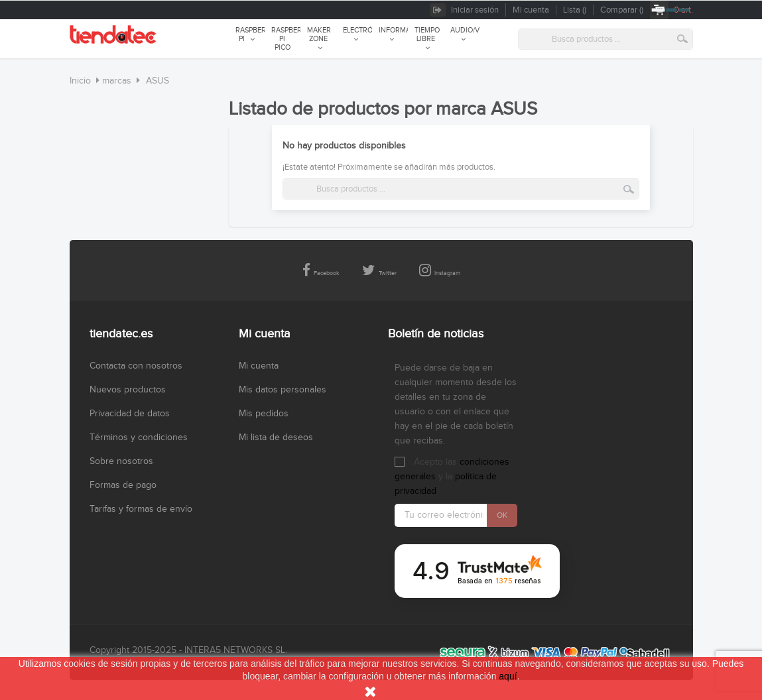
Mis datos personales (283, 390)
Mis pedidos (264, 414)
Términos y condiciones (139, 437)
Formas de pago (123, 485)
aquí (508, 676)
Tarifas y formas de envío (141, 509)
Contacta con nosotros (136, 366)
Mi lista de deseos (276, 437)
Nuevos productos (128, 390)
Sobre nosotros (121, 461)
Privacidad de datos (130, 414)
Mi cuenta (259, 366)
